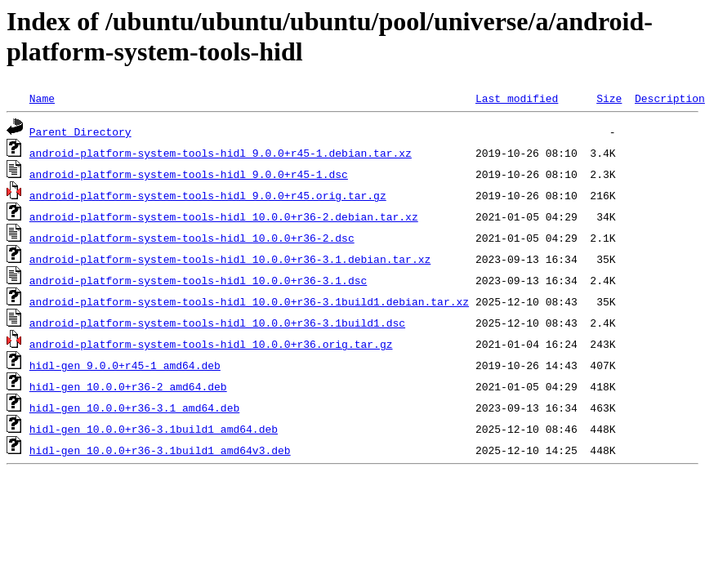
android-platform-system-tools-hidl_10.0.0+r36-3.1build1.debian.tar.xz (249, 301)
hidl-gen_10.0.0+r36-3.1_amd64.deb (134, 408)
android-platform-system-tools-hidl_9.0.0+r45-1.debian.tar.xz (221, 153)
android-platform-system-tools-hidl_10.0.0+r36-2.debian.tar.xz (224, 216)
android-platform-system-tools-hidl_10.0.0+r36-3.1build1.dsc (217, 323)
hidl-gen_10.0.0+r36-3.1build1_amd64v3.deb (160, 450)
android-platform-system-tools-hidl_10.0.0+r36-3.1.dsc (198, 280)
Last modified (517, 98)
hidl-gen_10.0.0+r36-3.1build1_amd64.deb (154, 429)
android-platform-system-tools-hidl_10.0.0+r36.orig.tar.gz (211, 344)
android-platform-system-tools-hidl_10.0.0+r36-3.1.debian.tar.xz (230, 259)
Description (670, 98)
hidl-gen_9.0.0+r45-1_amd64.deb (125, 365)
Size (609, 98)
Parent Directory (80, 131)
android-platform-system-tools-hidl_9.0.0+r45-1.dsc (189, 174)
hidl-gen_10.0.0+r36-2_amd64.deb (128, 386)
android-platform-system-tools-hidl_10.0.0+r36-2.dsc (192, 238)
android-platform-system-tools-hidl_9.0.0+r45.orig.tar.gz (208, 195)
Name (42, 98)
